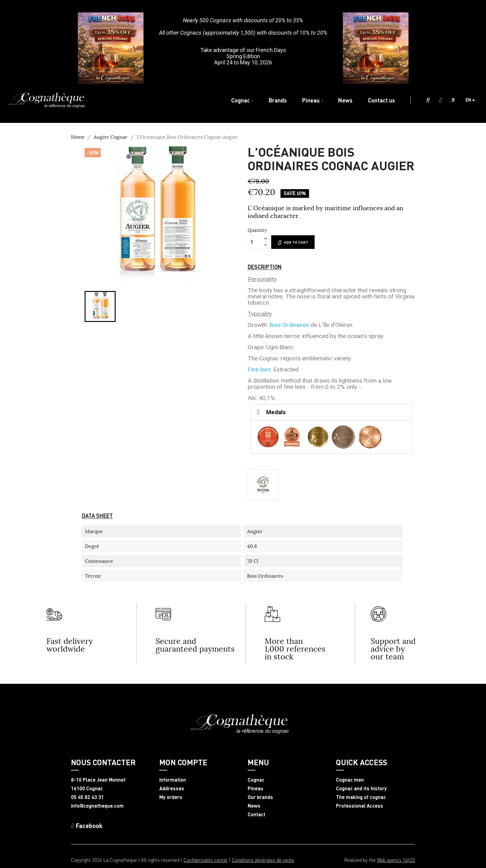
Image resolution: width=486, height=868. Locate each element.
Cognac (256, 780)
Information (173, 780)
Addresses (172, 788)
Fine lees (259, 369)
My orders (171, 797)
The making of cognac (361, 797)
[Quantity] (255, 242)
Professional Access (360, 806)
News (254, 806)
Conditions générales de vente (263, 860)
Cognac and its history (361, 788)
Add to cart (293, 242)
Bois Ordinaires (289, 325)
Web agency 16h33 (396, 860)
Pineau (255, 788)
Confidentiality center (206, 860)
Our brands (260, 797)
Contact (256, 814)
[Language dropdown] (473, 100)
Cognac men (350, 780)
